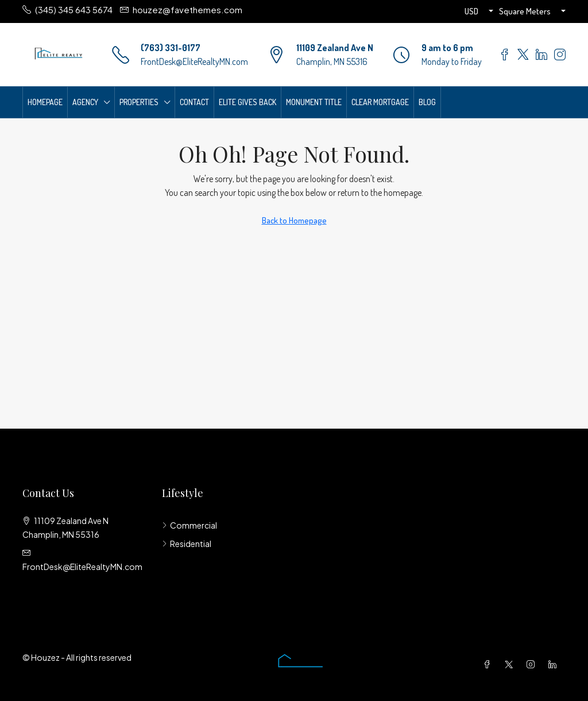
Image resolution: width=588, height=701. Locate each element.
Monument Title (314, 102)
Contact (194, 102)
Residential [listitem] (187, 544)
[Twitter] (511, 664)
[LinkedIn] (555, 664)
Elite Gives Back (247, 102)
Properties (139, 102)
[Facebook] (489, 664)
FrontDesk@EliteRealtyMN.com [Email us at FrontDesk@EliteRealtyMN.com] (82, 567)
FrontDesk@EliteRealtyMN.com (194, 61)
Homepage (45, 102)
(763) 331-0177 (171, 48)
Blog (427, 102)
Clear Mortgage (380, 102)
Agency (85, 102)
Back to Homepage (294, 220)
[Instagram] (533, 664)
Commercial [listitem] (189, 525)
